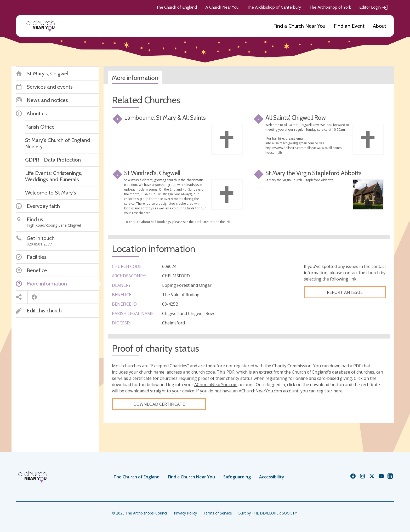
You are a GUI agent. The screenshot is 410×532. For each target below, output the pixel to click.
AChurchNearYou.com (216, 385)
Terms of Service (218, 513)
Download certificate (159, 404)
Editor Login (374, 7)
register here (330, 391)
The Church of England (176, 7)
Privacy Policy (185, 513)
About (380, 26)
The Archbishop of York (330, 7)
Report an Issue (345, 292)
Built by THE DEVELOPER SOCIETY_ (268, 513)
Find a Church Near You (299, 26)
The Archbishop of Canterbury (274, 7)
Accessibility (272, 477)
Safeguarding (237, 477)
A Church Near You (222, 7)
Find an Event (349, 26)
